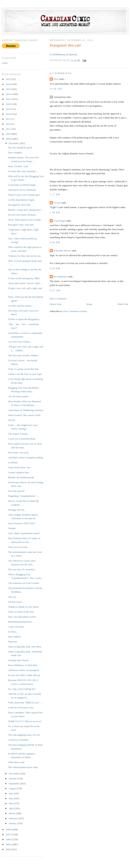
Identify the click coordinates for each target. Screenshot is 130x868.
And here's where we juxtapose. (24, 670)
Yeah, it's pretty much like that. (24, 369)
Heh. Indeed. (14, 637)
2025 (9, 79)
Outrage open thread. (18, 660)
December (14, 143)
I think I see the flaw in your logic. (25, 374)
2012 (9, 129)
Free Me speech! (16, 491)
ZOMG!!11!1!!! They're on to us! (25, 721)
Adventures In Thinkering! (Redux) (26, 410)
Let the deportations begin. (21, 200)
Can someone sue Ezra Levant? (24, 583)
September (14, 783)
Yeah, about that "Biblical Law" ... (25, 702)
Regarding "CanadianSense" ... (23, 496)
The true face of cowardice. (22, 569)
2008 (9, 829)
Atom (5, 63)
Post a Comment (58, 299)
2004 (9, 849)
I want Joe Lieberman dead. (22, 439)
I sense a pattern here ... (20, 472)
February (14, 818)
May (11, 803)
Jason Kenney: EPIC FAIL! (22, 523)
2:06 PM (55, 242)
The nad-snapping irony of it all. (24, 735)
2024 (9, 84)
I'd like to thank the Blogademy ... (25, 319)
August (13, 788)
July (11, 793)
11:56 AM (56, 89)
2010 (9, 134)
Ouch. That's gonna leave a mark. (25, 220)
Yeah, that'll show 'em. (19, 467)
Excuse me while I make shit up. (24, 675)
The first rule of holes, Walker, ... (24, 355)
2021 (9, 99)
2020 (9, 104)
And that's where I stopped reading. (26, 457)
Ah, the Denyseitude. (19, 396)
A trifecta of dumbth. (18, 740)
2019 (9, 109)
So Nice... (13, 632)
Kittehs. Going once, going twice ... (26, 210)
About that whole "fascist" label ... (25, 283)
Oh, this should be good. (20, 148)
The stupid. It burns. (18, 434)
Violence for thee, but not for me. (25, 256)
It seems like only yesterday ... (23, 171)
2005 (9, 844)
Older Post (123, 304)
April (12, 808)
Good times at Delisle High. (22, 185)
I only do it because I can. (21, 707)
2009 (9, 139)
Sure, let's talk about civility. (22, 617)
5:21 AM (55, 290)
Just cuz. (12, 597)
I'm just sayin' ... (16, 602)
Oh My (12, 420)
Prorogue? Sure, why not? (21, 225)
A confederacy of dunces (63, 54)
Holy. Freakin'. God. (18, 166)
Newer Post (55, 304)
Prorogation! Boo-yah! (19, 205)
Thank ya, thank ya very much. (23, 607)
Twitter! (12, 528)
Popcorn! (13, 642)
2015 (9, 119)
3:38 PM (55, 268)
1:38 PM (55, 212)
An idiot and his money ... (21, 306)
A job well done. (16, 627)
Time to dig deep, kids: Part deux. (25, 647)
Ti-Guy (57, 203)
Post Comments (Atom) (75, 311)
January (13, 823)
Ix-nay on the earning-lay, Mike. (24, 278)
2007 (9, 834)
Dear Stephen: (15, 152)
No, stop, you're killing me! (22, 689)
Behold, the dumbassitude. (21, 477)
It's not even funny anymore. (22, 215)
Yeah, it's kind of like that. (21, 612)
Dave (56, 79)
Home (89, 304)
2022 (9, 94)
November (14, 774)
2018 (9, 114)
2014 (9, 124)
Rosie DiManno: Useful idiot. (23, 665)
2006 (9, 839)
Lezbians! (13, 462)
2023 (9, 89)
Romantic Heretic (62, 251)
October (13, 779)
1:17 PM (55, 194)
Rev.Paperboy (60, 277)
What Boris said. (16, 762)
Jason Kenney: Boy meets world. (24, 415)
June (11, 798)
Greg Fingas (60, 221)
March (12, 813)
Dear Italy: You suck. (19, 452)
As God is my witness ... (20, 342)
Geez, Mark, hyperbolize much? (24, 533)
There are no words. (18, 547)
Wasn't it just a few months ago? (24, 195)
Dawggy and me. (16, 510)
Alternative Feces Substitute (22, 190)
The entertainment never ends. (23, 767)
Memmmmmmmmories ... (21, 622)
